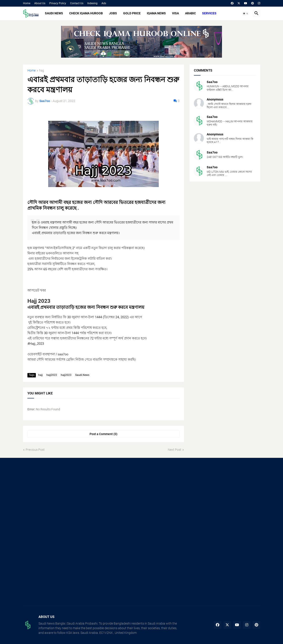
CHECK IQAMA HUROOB (86, 13)
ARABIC (190, 13)
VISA (175, 13)
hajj (42, 71)
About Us (40, 3)
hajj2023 (66, 375)
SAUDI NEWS (54, 13)
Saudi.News (82, 375)
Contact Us (77, 3)
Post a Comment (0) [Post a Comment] (103, 434)
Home (27, 3)
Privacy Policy (58, 3)
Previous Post (35, 450)
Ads (104, 3)
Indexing (92, 3)
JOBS (113, 13)
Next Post (175, 450)
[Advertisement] (60, 498)
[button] (246, 13)
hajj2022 (52, 375)
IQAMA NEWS (156, 13)
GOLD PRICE (132, 13)
